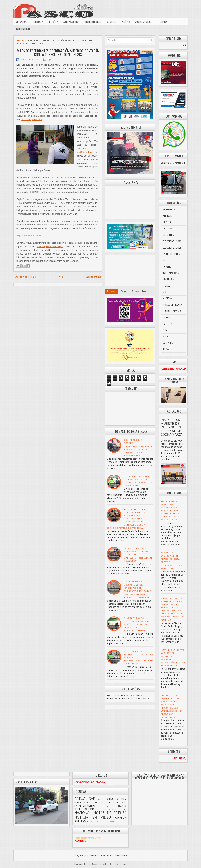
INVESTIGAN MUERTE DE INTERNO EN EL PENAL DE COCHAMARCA (172, 427)
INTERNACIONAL (23, 29)
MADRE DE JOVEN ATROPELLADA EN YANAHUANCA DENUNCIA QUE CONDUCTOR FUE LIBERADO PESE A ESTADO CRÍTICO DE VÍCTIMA (126, 519)
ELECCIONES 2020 (172, 241)
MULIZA (167, 292)
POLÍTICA (126, 22)
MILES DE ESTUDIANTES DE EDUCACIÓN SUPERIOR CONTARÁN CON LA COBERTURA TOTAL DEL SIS (58, 53)
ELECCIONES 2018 (172, 248)
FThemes (123, 864)
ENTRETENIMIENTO (173, 254)
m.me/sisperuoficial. (32, 119)
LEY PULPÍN (168, 279)
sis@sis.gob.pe (85, 152)
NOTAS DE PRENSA (172, 305)
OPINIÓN (164, 22)
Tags (124, 291)
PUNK (166, 330)
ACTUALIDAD (22, 22)
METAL (166, 286)
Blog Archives (139, 291)
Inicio (61, 277)
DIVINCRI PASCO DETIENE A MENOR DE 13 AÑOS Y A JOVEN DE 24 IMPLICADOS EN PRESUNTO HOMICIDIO (138, 624)
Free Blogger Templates (97, 864)
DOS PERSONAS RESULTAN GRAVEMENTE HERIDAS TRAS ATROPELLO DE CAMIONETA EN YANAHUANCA (170, 511)
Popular (111, 291)
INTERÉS (55, 21)
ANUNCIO (168, 216)
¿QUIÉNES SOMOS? (146, 21)
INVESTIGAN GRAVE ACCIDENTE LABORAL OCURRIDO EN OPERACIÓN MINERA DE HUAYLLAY (138, 555)
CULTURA (167, 229)
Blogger (123, 856)
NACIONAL (168, 298)
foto (165, 260)
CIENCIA (167, 222)
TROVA (166, 349)
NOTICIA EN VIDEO (93, 22)
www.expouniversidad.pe (50, 246)
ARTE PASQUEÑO (73, 21)
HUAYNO (167, 267)
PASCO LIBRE (99, 856)
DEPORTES (111, 22)
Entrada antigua (93, 277)
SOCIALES (168, 343)
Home (20, 41)
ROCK (166, 337)
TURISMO (39, 21)
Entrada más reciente (25, 277)
